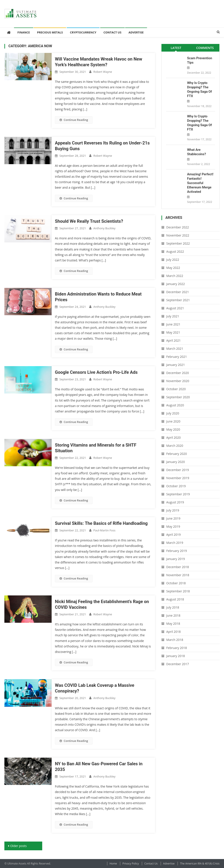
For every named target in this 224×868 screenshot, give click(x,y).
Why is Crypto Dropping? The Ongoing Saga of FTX (199, 89)
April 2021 (173, 340)
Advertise (136, 32)
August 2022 (175, 251)
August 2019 (175, 502)
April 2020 (173, 437)
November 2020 (178, 381)
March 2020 (175, 446)
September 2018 (178, 591)
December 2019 (178, 470)
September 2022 (178, 243)
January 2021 (176, 365)
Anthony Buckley (104, 228)
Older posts (18, 846)
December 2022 (178, 227)
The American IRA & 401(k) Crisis (200, 864)
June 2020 (173, 421)
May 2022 (173, 268)
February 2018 (177, 648)
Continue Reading (74, 120)
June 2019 (173, 518)
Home (113, 864)
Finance (24, 32)
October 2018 (176, 583)
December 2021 (178, 292)
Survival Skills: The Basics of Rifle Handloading (101, 523)
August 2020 (175, 405)
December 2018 (178, 567)
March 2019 (175, 543)
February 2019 (177, 551)
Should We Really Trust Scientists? (89, 221)
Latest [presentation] (176, 48)
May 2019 (173, 526)
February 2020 (177, 454)
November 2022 (178, 235)
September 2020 (178, 397)
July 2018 (173, 607)
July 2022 (173, 260)
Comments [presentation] (205, 48)
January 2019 (176, 559)
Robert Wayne (103, 72)
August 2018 (175, 599)
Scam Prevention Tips (199, 60)
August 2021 (175, 308)
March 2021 (175, 349)
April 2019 (173, 535)
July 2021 (173, 316)
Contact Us (112, 32)
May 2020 (173, 429)
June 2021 (173, 324)
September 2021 (178, 300)
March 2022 (175, 276)
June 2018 (173, 615)
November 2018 (178, 575)
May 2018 (173, 624)
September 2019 (178, 494)
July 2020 (173, 413)
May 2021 (173, 332)
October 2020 (176, 389)
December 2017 (178, 664)
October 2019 (176, 486)
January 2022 (176, 284)
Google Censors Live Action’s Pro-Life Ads (96, 372)
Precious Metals (50, 32)
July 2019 (173, 510)
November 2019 (178, 478)
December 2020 (178, 373)
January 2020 (176, 462)
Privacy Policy (131, 864)
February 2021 (177, 357)
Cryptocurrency (83, 32)
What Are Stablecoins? (196, 152)
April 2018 (173, 632)
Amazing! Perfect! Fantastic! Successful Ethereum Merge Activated (200, 183)
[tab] (176, 48)
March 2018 (175, 640)
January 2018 (176, 656)
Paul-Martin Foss (104, 530)
